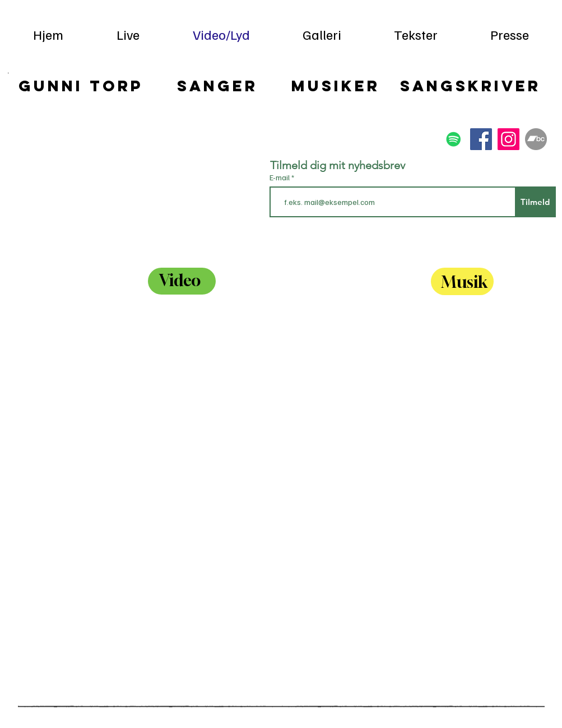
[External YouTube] (90, 508)
